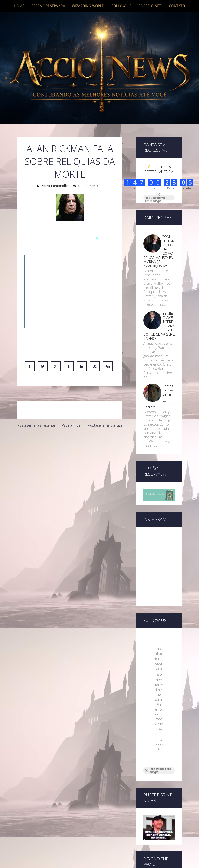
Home (19, 6)
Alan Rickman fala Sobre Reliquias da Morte (70, 161)
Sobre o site (150, 6)
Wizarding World (88, 6)
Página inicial (72, 425)
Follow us (121, 6)
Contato (177, 6)
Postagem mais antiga (105, 425)
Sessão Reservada (48, 6)
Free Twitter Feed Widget (158, 771)
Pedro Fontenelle (55, 186)
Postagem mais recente (36, 425)
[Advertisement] (70, 465)
